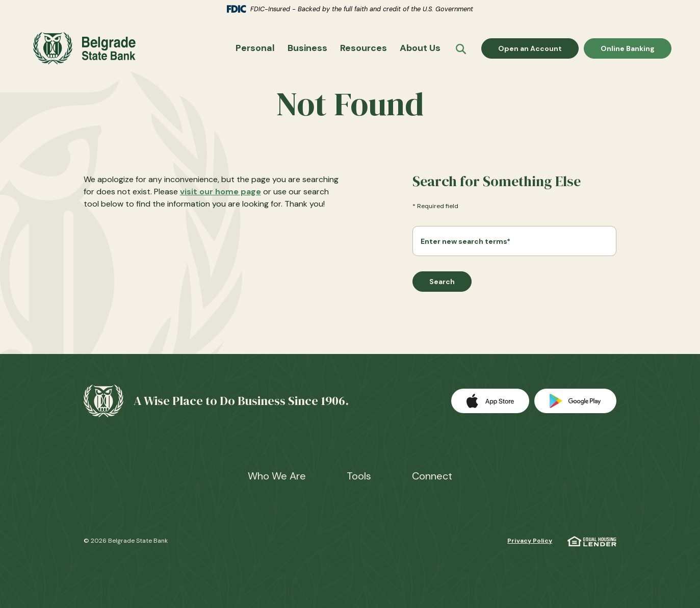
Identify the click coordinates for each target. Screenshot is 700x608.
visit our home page (221, 192)
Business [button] (307, 48)
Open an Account (538, 48)
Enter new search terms (465, 242)
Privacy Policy (530, 541)
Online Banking (627, 48)
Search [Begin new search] (442, 283)
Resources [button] (364, 48)
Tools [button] (359, 476)
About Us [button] (420, 48)
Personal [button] (255, 48)
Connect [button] (432, 476)
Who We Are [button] (277, 476)
